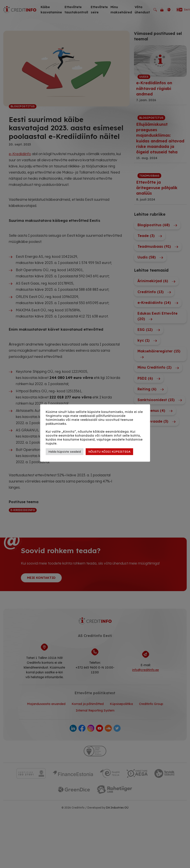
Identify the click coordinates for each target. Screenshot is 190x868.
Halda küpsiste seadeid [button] (65, 452)
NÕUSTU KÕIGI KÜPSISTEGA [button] (109, 452)
